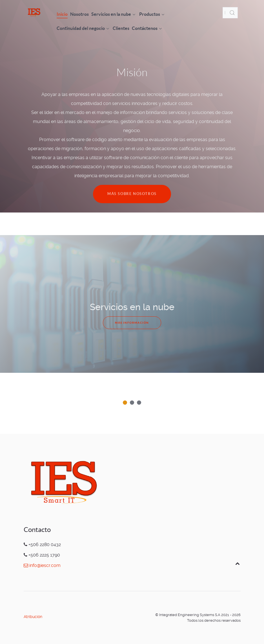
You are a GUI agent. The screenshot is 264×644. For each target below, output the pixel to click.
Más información (132, 323)
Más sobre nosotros (132, 194)
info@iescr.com (42, 565)
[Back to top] (238, 563)
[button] (125, 403)
